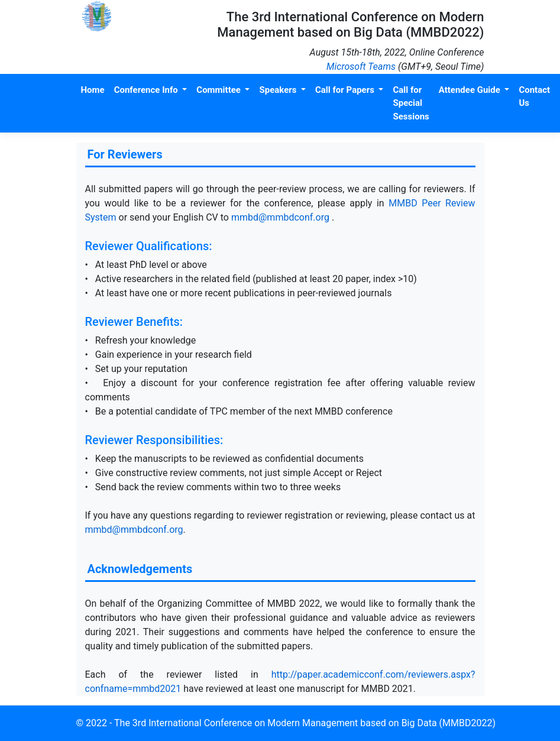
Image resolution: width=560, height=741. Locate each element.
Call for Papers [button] (346, 90)
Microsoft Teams (361, 67)
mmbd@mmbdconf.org (281, 217)
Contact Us (534, 97)
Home (93, 90)
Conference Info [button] (147, 90)
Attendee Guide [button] (471, 90)
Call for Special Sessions (411, 103)
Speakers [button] (279, 90)
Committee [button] (219, 90)
